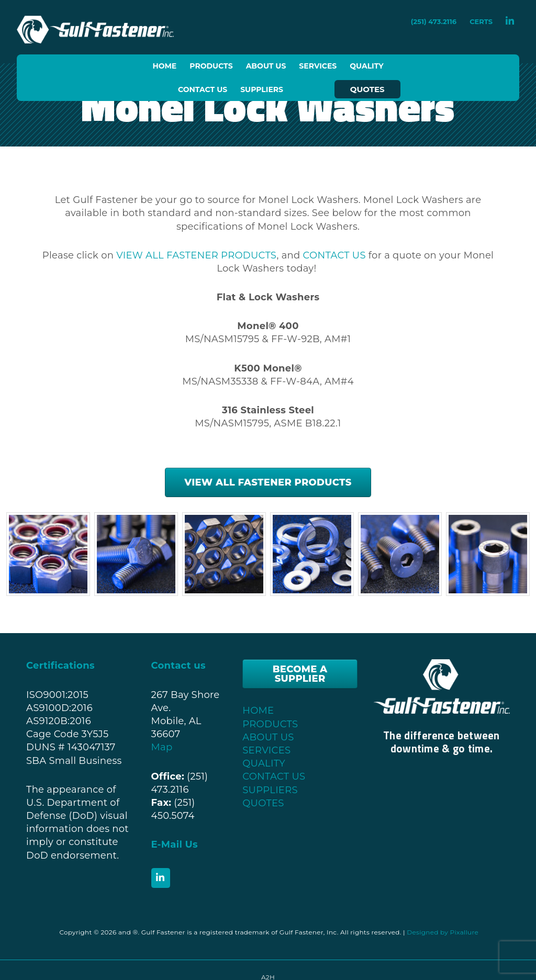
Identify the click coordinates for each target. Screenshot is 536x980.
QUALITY (264, 763)
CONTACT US (334, 255)
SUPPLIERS (270, 790)
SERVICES (266, 750)
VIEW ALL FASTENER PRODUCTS (196, 255)
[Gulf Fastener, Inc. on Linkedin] (161, 878)
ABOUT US (268, 737)
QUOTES (263, 803)
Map (162, 747)
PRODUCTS (270, 724)
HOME (258, 711)
